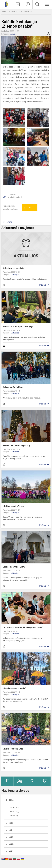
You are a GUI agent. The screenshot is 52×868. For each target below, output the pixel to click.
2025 (11, 823)
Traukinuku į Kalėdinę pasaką (16, 445)
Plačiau (43, 285)
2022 (11, 844)
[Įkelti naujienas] (18, 4)
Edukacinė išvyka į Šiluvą (14, 567)
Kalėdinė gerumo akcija (14, 268)
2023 (11, 837)
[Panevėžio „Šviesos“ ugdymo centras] (7, 4)
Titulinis (5, 12)
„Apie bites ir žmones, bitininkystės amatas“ (23, 627)
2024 (11, 830)
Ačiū (28, 208)
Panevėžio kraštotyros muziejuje (18, 327)
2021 (11, 851)
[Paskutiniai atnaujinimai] (28, 4)
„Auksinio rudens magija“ (14, 688)
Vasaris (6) (14, 812)
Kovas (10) (14, 808)
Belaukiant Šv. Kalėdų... (13, 387)
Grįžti (9, 222)
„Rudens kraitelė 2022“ (13, 749)
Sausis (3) (14, 816)
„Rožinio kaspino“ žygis (14, 506)
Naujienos (16, 12)
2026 (11, 800)
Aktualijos (28, 12)
